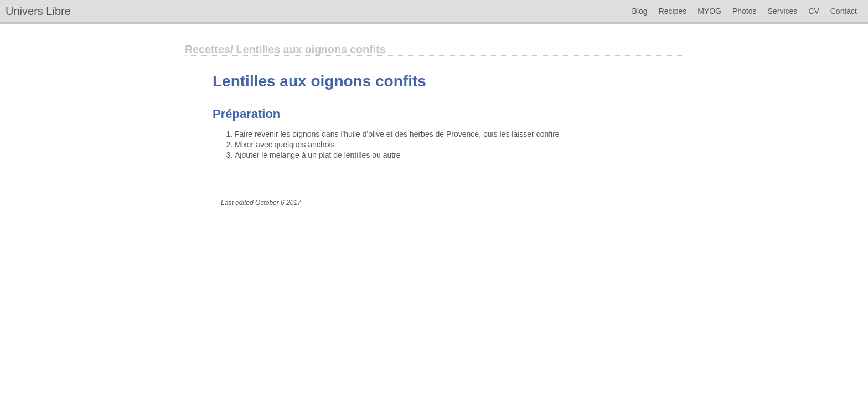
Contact (844, 11)
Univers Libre (38, 11)
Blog (640, 11)
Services (783, 11)
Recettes (208, 49)
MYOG (709, 11)
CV (813, 11)
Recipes (673, 11)
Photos (745, 11)
